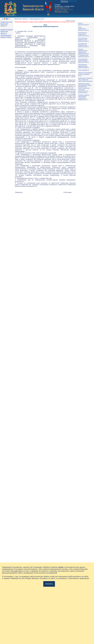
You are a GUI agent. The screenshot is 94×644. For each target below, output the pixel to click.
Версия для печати (70, 20)
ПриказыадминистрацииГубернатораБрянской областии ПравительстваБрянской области (84, 53)
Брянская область (21, 19)
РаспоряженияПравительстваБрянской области (84, 45)
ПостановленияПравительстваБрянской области (84, 40)
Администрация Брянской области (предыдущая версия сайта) (7, 33)
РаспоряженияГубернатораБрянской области (84, 34)
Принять (49, 584)
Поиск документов (84, 70)
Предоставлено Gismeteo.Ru (62, 12)
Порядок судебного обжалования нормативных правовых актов (84, 97)
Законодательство (37, 19)
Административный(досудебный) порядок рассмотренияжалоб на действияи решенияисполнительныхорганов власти (85, 88)
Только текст (73, 1)
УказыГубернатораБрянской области (84, 29)
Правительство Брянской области (6, 24)
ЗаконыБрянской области (84, 24)
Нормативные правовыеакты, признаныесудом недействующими (85, 80)
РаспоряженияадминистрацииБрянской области (84, 66)
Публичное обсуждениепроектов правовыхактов (85, 74)
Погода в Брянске (60, 8)
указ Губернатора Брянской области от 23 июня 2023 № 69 (55, 22)
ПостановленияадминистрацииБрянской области (84, 61)
